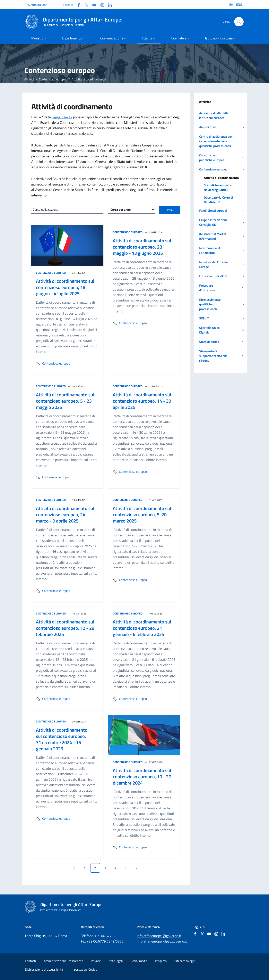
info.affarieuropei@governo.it (159, 936)
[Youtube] (93, 5)
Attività (29, 79)
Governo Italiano (36, 5)
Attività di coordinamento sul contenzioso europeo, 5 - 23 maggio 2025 (65, 401)
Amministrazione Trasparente (63, 961)
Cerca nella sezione (46, 210)
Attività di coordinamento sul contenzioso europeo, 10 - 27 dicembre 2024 (142, 777)
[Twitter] (85, 5)
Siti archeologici (185, 961)
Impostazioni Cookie (84, 969)
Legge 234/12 (62, 117)
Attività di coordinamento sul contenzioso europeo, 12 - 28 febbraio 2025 (65, 628)
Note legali (116, 961)
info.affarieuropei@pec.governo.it (162, 941)
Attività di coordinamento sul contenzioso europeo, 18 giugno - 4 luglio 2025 (65, 287)
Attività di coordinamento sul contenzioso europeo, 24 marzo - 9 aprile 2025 (65, 515)
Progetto (161, 961)
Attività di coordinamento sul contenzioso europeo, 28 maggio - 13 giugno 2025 (142, 247)
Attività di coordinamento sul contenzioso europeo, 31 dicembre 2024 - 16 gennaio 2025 (62, 739)
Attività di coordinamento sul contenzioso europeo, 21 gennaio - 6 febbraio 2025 (142, 628)
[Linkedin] (108, 5)
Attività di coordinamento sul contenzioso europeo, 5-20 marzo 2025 (142, 515)
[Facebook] (77, 5)
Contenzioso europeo (53, 79)
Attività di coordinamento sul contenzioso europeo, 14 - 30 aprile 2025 (142, 401)
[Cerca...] (239, 22)
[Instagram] (101, 5)
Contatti (30, 961)
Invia (170, 210)
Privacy (96, 961)
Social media (139, 961)
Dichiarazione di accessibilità (44, 969)
